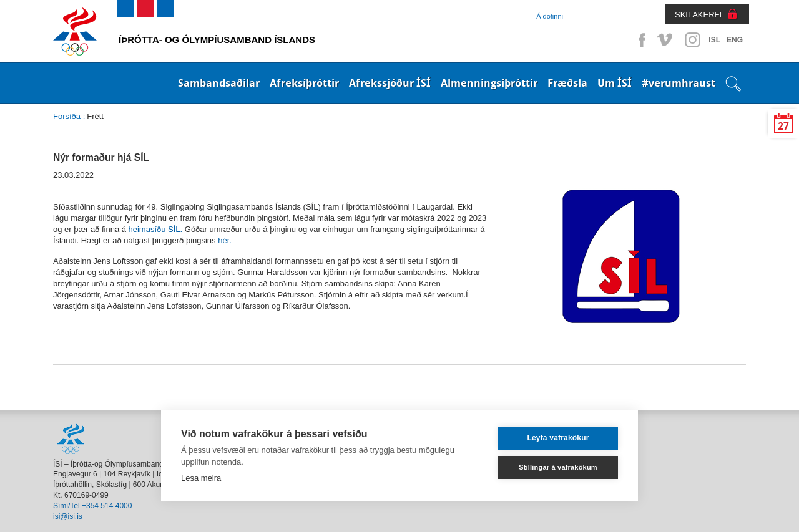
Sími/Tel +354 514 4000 (92, 506)
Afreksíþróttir (304, 83)
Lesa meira (201, 478)
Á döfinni (550, 16)
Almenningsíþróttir (489, 83)
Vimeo (666, 40)
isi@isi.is (68, 516)
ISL (714, 40)
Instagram (692, 40)
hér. (225, 240)
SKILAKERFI (698, 15)
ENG (735, 40)
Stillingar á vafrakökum (558, 467)
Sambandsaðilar (219, 83)
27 (783, 126)
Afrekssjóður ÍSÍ (390, 83)
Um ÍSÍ (615, 83)
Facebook (640, 40)
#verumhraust (679, 83)
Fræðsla (567, 83)
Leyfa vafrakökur (558, 438)
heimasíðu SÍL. (156, 229)
